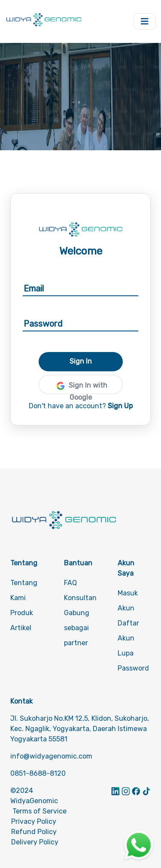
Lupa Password (133, 661)
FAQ (70, 583)
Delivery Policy (35, 842)
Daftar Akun (128, 631)
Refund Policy (34, 832)
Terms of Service (39, 811)
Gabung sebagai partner (77, 628)
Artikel (21, 628)
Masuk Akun (128, 601)
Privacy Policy (34, 821)
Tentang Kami (24, 590)
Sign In (81, 361)
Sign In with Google (81, 387)
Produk (22, 613)
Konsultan (80, 598)
